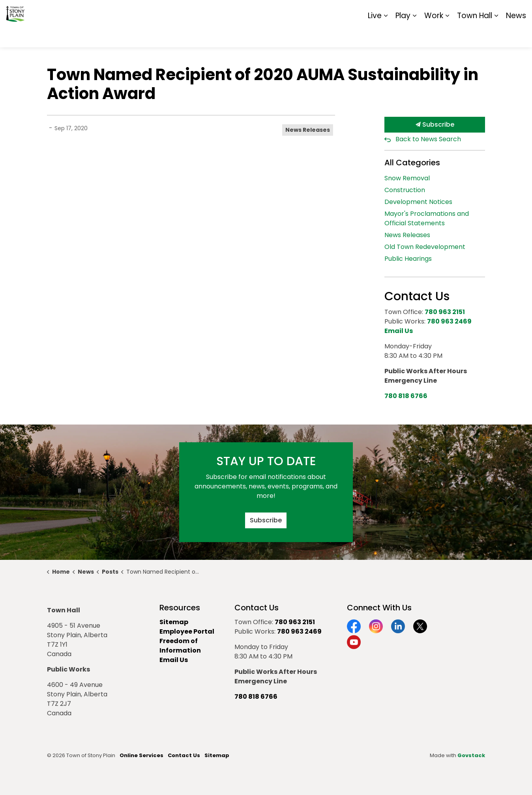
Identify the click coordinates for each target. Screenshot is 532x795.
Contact (430, 12)
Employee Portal (187, 631)
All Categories (412, 163)
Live (375, 35)
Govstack (471, 755)
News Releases (308, 130)
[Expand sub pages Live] (386, 36)
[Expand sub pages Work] (447, 36)
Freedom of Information (180, 646)
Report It (461, 12)
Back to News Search (428, 139)
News (516, 35)
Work (434, 35)
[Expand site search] (518, 12)
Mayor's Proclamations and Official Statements (427, 218)
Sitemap (492, 12)
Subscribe (435, 125)
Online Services (141, 755)
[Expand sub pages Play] (414, 36)
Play (403, 35)
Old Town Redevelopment (425, 247)
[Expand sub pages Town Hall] (496, 36)
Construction (405, 190)
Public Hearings (408, 259)
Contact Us (184, 755)
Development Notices (418, 202)
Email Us (174, 660)
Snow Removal (407, 178)
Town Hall (475, 35)
